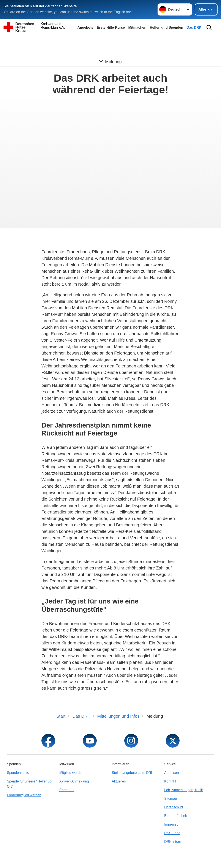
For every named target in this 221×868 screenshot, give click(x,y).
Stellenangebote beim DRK (133, 773)
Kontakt (170, 781)
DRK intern (173, 842)
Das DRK (194, 27)
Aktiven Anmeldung (74, 781)
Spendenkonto (18, 773)
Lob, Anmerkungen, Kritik (184, 790)
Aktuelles (119, 781)
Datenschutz (174, 807)
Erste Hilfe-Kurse (111, 27)
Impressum (173, 824)
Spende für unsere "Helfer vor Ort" (30, 784)
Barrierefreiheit (176, 816)
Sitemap (171, 799)
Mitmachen (137, 27)
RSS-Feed (172, 833)
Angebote (85, 27)
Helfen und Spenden (167, 27)
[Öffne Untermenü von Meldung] (110, 42)
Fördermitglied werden (24, 795)
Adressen (172, 773)
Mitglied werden (71, 773)
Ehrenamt (67, 790)
